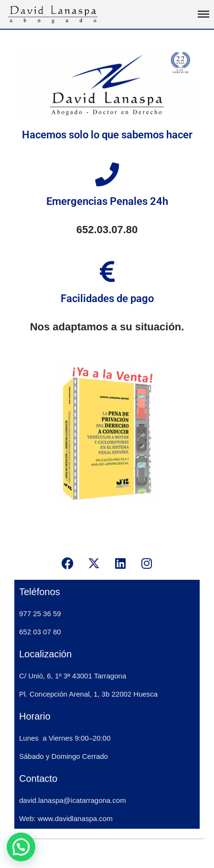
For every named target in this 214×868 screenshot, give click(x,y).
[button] (21, 847)
